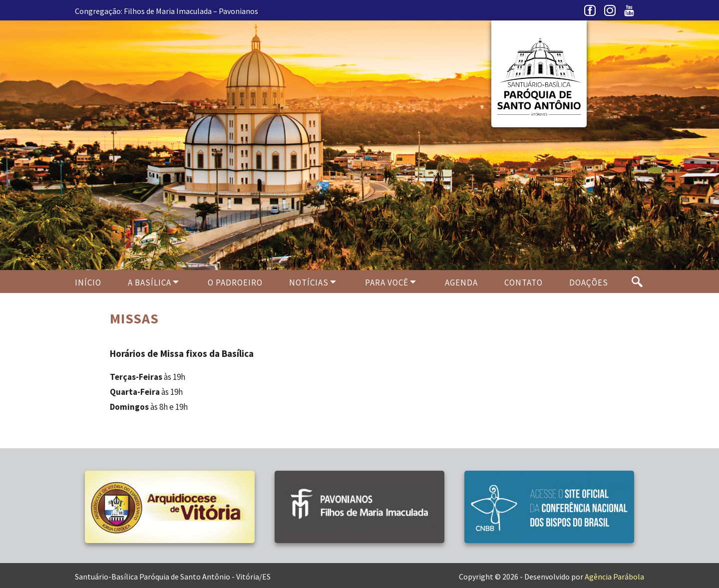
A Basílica (150, 283)
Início (88, 283)
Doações (589, 283)
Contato (524, 283)
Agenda (461, 283)
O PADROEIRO (235, 283)
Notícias (309, 283)
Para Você (387, 283)
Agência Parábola (614, 577)
